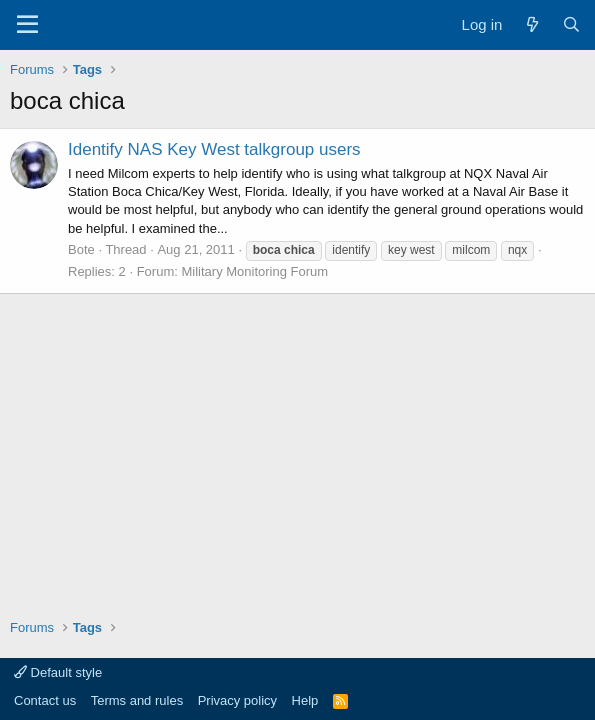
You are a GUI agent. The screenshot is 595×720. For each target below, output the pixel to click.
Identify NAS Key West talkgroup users (214, 149)
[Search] (571, 24)
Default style (58, 672)
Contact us (45, 700)
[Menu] (27, 25)
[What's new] (531, 24)
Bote (81, 249)
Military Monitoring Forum (254, 271)
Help (305, 700)
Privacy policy (237, 700)
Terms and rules (137, 700)
